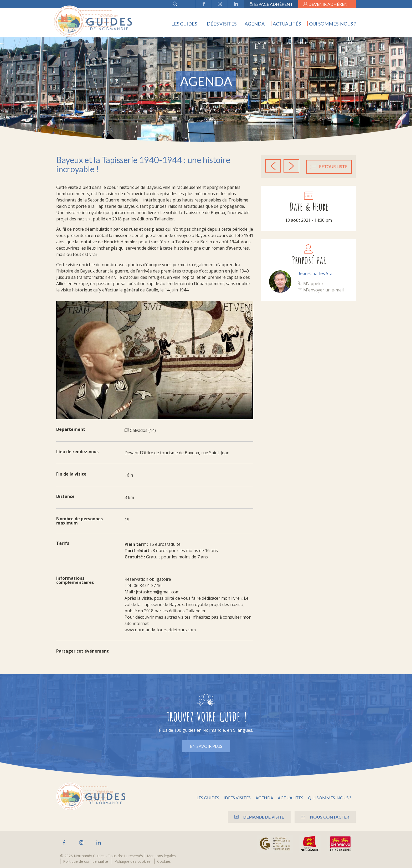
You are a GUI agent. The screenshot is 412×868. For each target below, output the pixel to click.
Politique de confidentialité (86, 861)
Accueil (242, 43)
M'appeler (311, 283)
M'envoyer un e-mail (321, 289)
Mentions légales (161, 856)
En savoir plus (206, 746)
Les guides (184, 24)
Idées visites (221, 24)
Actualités (287, 24)
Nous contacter (324, 817)
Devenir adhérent (327, 4)
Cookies (164, 861)
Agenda (255, 24)
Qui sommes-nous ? (332, 24)
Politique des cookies (133, 861)
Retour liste (329, 166)
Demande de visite (254, 817)
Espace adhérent (271, 4)
